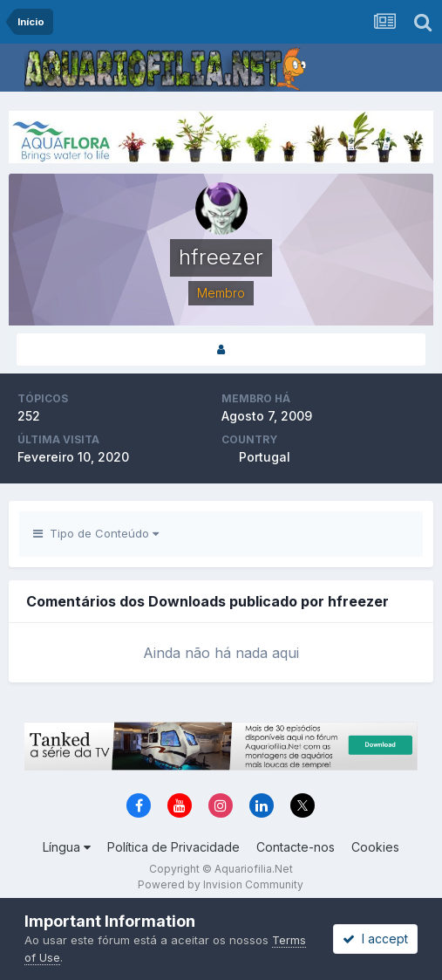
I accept (375, 939)
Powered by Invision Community (221, 884)
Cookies (375, 847)
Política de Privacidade (173, 847)
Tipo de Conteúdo (96, 533)
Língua (67, 847)
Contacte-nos (296, 847)
